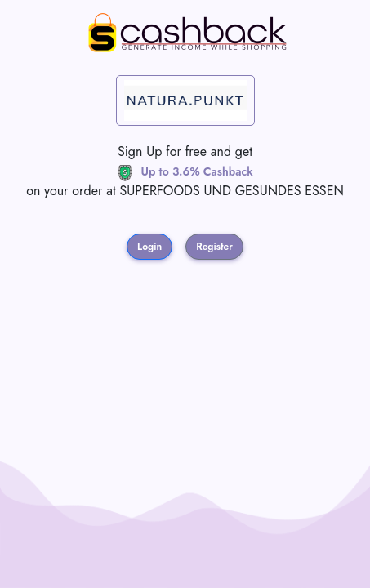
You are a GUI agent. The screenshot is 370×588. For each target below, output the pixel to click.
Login (149, 247)
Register (214, 247)
